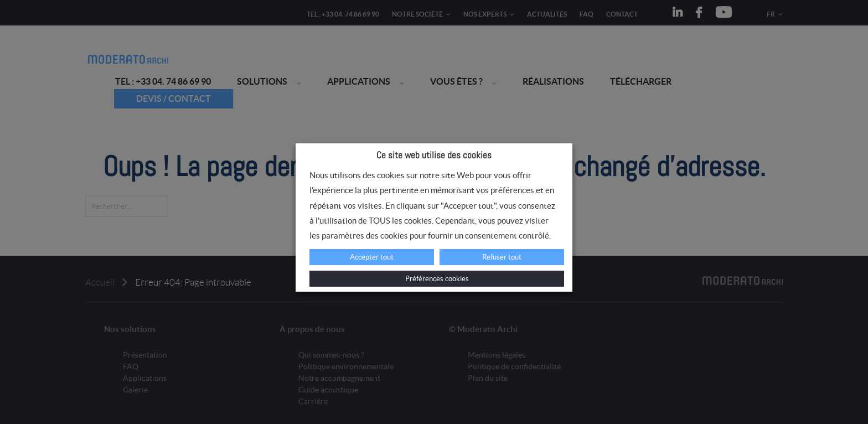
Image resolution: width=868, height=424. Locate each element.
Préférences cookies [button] (437, 279)
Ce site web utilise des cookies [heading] (434, 155)
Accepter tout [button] (372, 257)
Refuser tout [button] (502, 257)
